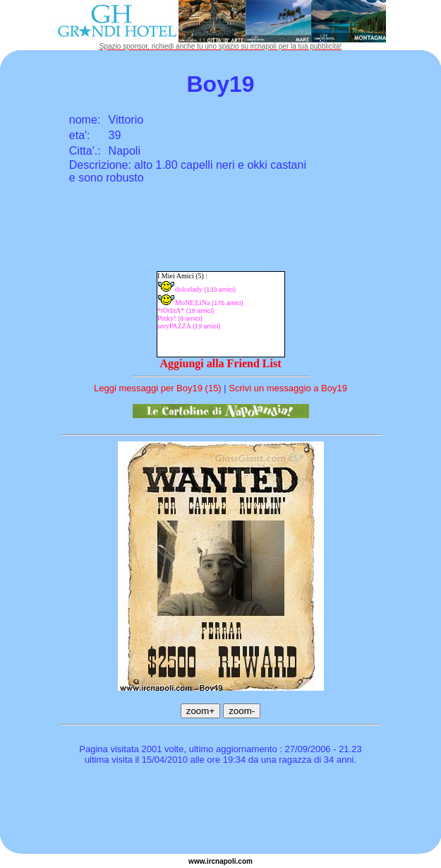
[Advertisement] (221, 811)
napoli (225, 861)
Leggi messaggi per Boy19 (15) (158, 388)
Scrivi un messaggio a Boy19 (288, 388)
